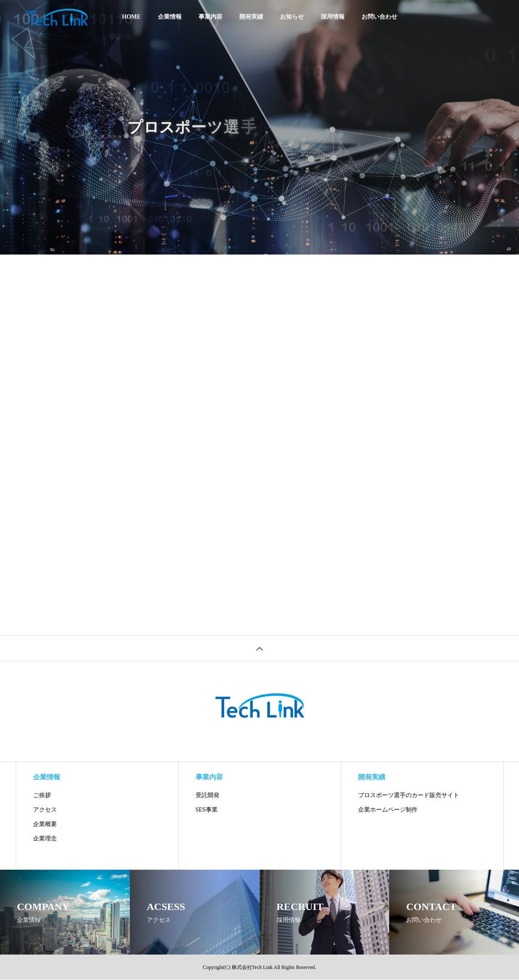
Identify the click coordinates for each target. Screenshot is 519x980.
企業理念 (45, 839)
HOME (131, 17)
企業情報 (170, 17)
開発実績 (251, 17)
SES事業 (207, 810)
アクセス (45, 810)
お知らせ (292, 17)
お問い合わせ (379, 17)
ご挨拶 (42, 795)
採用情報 (333, 17)
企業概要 (45, 824)
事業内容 (210, 17)
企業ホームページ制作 (388, 810)
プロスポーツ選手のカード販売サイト (409, 795)
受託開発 (208, 795)
